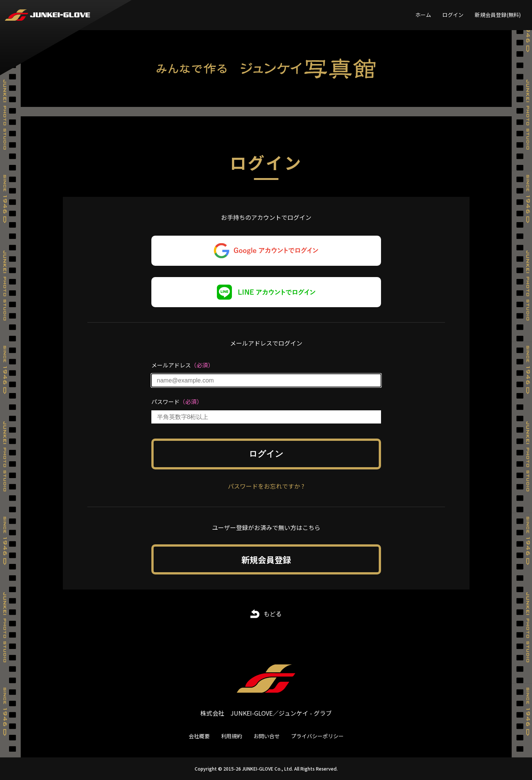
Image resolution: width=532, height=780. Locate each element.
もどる (273, 614)
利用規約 (232, 736)
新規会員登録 (266, 559)
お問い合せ (267, 736)
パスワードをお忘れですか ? (266, 486)
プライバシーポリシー (317, 736)
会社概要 (199, 736)
